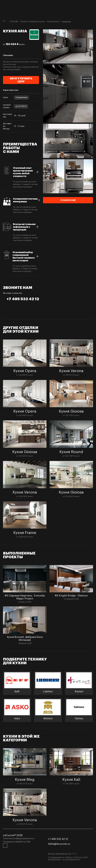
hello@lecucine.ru (59, 844)
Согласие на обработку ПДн (17, 842)
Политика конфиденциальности (19, 839)
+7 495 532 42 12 (23, 299)
